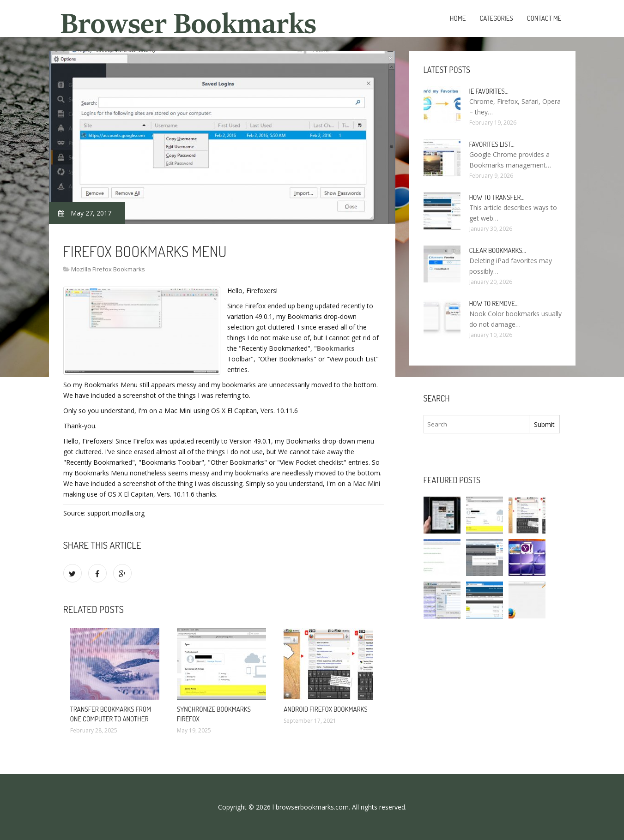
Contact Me (544, 18)
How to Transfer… (497, 197)
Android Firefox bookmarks (326, 709)
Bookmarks (336, 348)
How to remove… (494, 303)
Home (458, 18)
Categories (496, 18)
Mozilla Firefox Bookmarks (108, 269)
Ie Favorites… (489, 91)
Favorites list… (492, 144)
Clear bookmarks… (498, 250)
